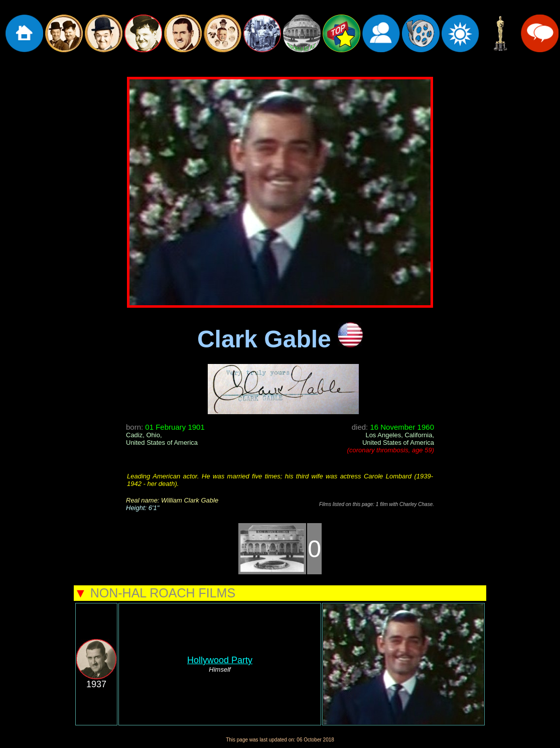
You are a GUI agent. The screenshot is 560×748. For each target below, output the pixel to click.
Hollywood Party (220, 660)
